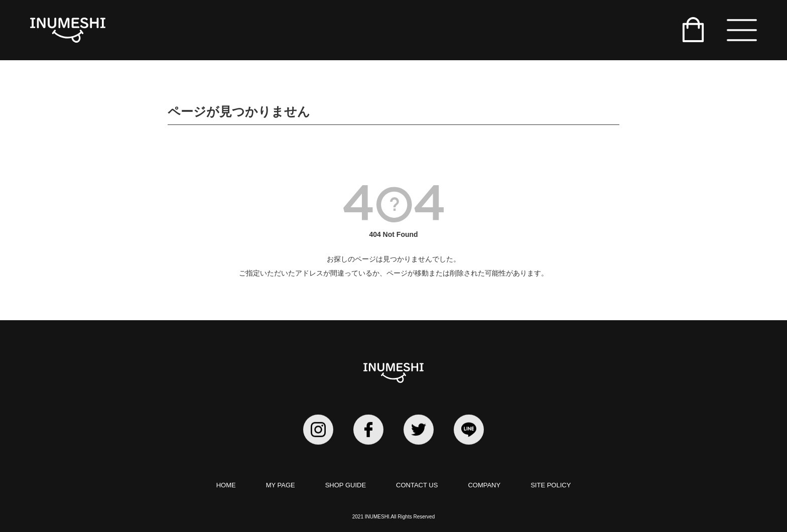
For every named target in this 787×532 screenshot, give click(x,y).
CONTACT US (417, 485)
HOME (226, 485)
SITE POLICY (551, 485)
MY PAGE (281, 485)
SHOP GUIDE (346, 485)
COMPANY (484, 485)
